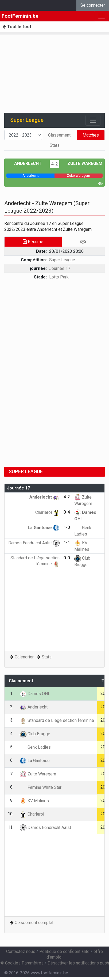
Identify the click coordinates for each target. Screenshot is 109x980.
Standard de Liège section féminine (57, 720)
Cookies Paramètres (22, 963)
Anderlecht (28, 163)
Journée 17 (60, 268)
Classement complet (34, 923)
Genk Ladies (35, 747)
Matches (91, 135)
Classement (59, 135)
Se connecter (93, 5)
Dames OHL (35, 694)
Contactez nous (21, 951)
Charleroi (47, 512)
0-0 (67, 558)
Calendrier (24, 657)
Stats (55, 145)
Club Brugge (35, 734)
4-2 (54, 164)
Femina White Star (41, 787)
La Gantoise (44, 528)
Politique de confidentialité (64, 951)
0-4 (67, 512)
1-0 (67, 527)
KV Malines (34, 801)
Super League (62, 260)
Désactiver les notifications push (78, 963)
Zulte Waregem (85, 163)
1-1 (67, 543)
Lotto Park (59, 277)
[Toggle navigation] (93, 120)
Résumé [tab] (33, 242)
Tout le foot (17, 27)
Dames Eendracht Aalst (34, 543)
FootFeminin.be (20, 16)
